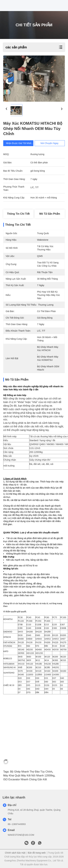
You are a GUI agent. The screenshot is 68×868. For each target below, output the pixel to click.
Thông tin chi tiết (18, 214)
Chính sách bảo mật (15, 853)
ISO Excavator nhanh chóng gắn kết (25, 779)
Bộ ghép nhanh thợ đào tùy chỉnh (31, 772)
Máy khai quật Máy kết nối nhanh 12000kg (29, 776)
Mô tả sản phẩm (50, 214)
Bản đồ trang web (37, 853)
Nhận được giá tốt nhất (21, 143)
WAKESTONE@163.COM (21, 835)
